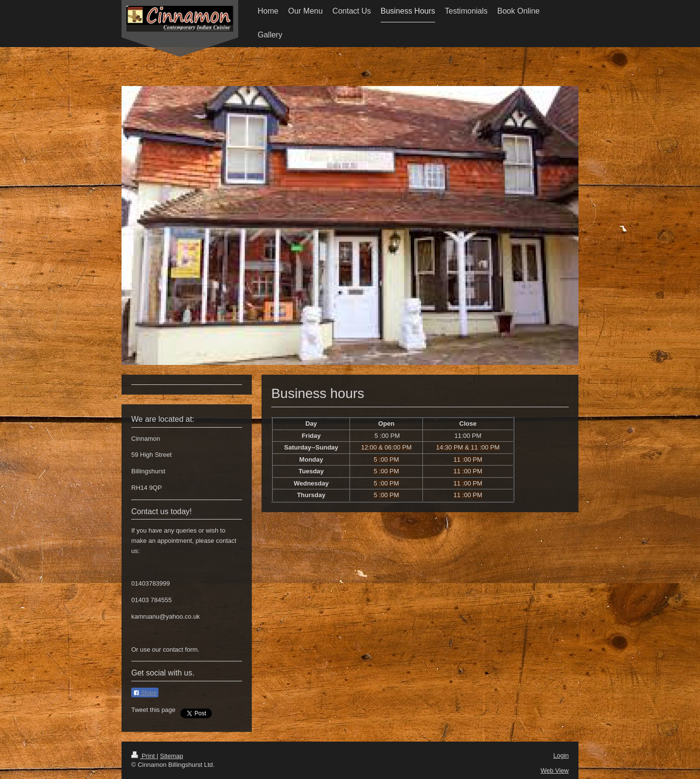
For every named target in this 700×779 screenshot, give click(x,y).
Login (561, 755)
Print (144, 756)
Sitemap (172, 756)
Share (145, 693)
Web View (555, 770)
